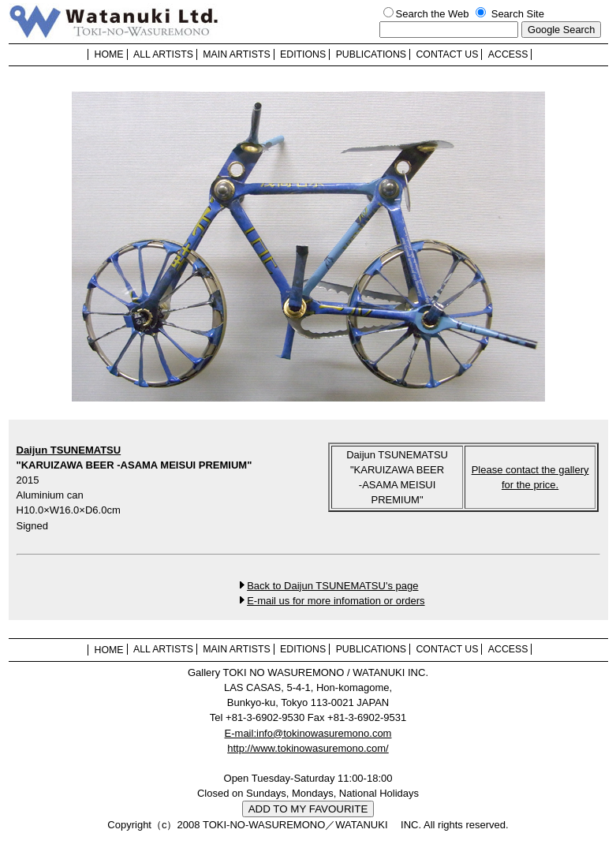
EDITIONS (303, 54)
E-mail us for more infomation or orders (336, 601)
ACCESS (508, 54)
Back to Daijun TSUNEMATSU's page (332, 586)
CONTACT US (447, 54)
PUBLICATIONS (371, 54)
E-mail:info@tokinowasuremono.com (308, 733)
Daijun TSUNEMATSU (69, 450)
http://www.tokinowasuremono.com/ (308, 748)
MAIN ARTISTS (236, 54)
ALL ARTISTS (163, 54)
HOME (109, 54)
